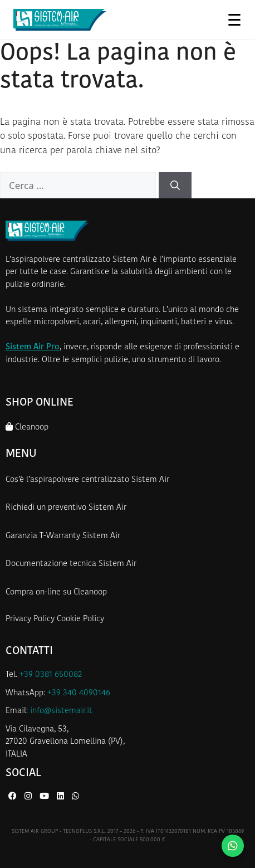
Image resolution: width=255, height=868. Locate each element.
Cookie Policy (80, 619)
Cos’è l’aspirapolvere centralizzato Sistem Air (87, 480)
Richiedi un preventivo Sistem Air (66, 508)
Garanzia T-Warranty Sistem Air (63, 536)
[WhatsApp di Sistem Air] (75, 797)
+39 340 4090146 (79, 693)
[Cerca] (175, 186)
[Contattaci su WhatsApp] (233, 846)
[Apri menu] (234, 19)
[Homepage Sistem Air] (60, 20)
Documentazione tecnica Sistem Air (71, 564)
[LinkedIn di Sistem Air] (62, 797)
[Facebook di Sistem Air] (14, 797)
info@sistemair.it (61, 711)
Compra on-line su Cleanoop (56, 593)
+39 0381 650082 (51, 675)
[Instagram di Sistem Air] (29, 797)
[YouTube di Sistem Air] (45, 797)
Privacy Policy (30, 619)
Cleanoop (27, 427)
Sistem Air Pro (33, 347)
